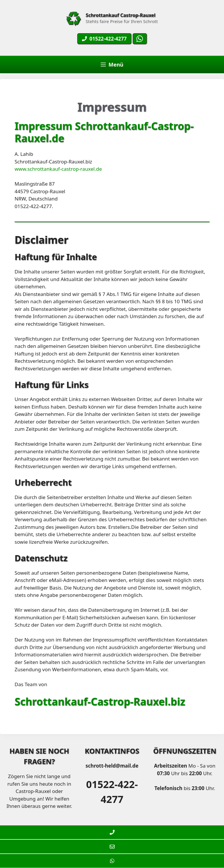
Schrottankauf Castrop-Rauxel (121, 15)
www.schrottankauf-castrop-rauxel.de (58, 169)
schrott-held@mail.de (112, 766)
